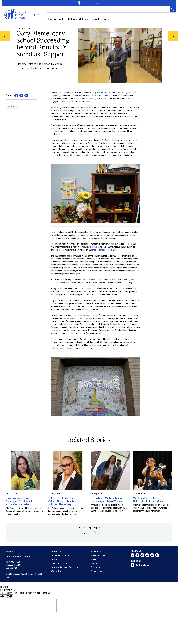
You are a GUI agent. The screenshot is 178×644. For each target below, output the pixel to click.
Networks (55, 559)
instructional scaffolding (104, 250)
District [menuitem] (95, 19)
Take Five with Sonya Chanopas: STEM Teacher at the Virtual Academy (20, 501)
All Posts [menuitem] (59, 19)
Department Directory (61, 555)
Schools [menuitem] (84, 19)
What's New (56, 571)
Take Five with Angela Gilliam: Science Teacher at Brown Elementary (62, 501)
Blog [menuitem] (49, 19)
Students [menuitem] (72, 19)
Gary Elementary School (103, 93)
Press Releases (98, 555)
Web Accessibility (99, 571)
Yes (85, 533)
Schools (12, 107)
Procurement (97, 567)
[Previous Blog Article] (5, 36)
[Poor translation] (9, 596)
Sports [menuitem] (105, 19)
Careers (94, 563)
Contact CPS (57, 551)
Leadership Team (59, 563)
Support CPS (96, 551)
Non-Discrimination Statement (65, 567)
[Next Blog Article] (173, 36)
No (99, 533)
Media (94, 559)
